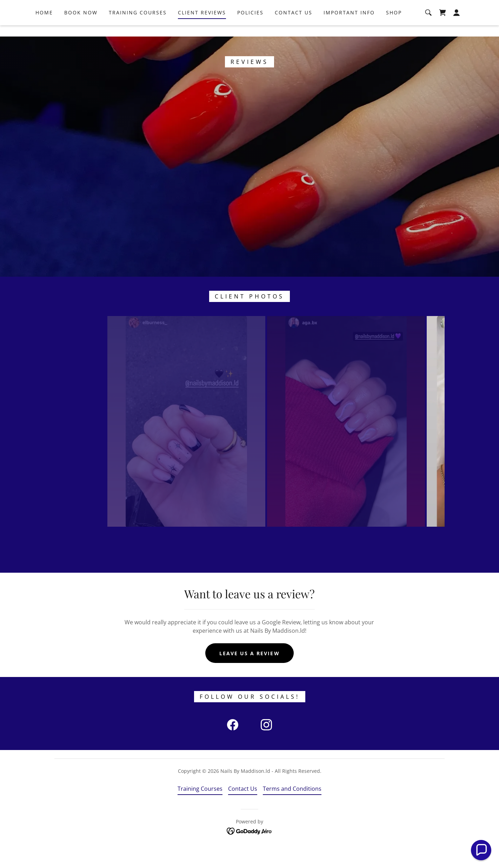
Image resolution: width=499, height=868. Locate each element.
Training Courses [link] (138, 24)
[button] (457, 24)
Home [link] (44, 24)
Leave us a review (249, 673)
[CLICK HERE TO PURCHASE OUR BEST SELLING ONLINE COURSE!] (250, 6)
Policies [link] (250, 24)
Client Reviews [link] (202, 24)
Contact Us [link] (294, 24)
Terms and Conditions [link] (292, 808)
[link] (443, 24)
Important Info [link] (349, 24)
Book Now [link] (81, 24)
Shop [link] (394, 24)
